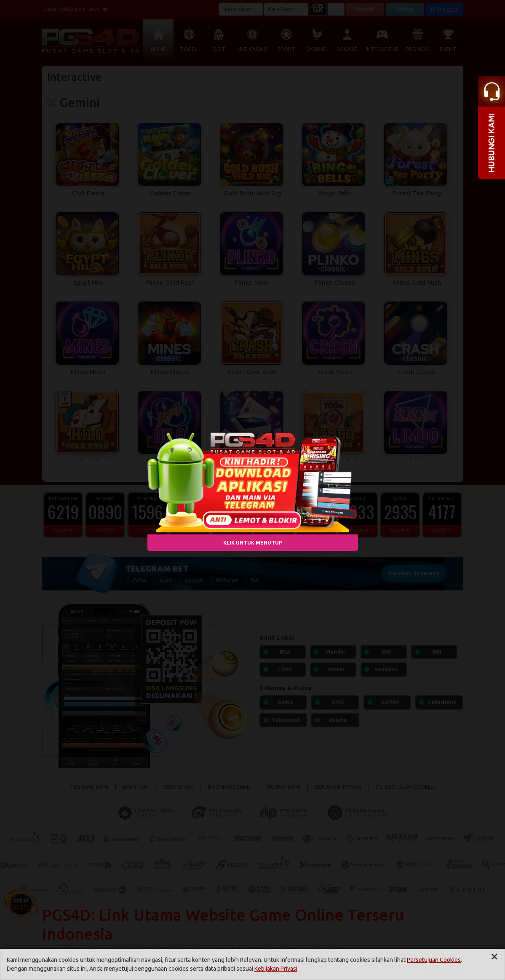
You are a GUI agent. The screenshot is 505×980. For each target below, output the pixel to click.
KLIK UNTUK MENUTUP (253, 542)
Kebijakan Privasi (276, 969)
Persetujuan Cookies (434, 960)
